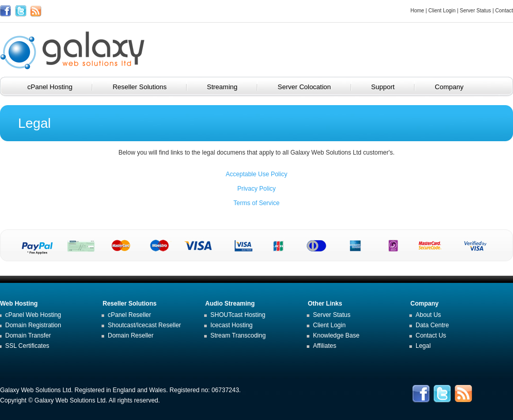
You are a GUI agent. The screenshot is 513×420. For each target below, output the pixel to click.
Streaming (229, 87)
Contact (504, 11)
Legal (423, 346)
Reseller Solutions (147, 87)
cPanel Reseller (129, 315)
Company (456, 87)
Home (417, 11)
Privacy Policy (256, 189)
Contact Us (431, 335)
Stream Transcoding (238, 335)
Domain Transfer (28, 335)
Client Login (442, 11)
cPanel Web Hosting (33, 315)
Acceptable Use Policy (256, 174)
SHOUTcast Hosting (238, 315)
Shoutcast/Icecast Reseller (144, 325)
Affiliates (325, 346)
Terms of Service (256, 203)
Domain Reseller (131, 335)
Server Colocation (311, 87)
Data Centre (432, 325)
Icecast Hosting (231, 325)
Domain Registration (33, 325)
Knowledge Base (336, 335)
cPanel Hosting (57, 87)
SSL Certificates (27, 346)
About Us (428, 315)
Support (390, 87)
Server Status (476, 11)
